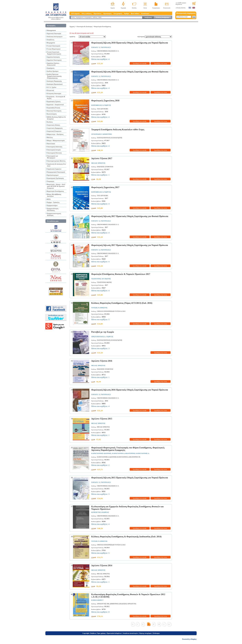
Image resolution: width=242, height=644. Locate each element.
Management (51, 30)
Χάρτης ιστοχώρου (145, 633)
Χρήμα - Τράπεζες (53, 202)
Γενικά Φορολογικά (54, 49)
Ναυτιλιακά (51, 144)
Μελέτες (50, 137)
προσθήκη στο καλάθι (140, 63)
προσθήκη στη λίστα (161, 63)
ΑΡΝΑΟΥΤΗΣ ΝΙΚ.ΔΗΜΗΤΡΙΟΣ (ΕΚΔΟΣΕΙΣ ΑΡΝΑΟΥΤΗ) (117, 604)
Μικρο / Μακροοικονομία (56, 140)
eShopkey (193, 639)
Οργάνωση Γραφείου (54, 169)
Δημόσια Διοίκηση (53, 57)
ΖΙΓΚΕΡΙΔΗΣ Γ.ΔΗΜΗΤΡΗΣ (101, 134)
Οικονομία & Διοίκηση (84, 26)
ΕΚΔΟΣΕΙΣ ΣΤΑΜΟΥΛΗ (105, 167)
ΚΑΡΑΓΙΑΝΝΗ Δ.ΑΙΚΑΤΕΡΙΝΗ (123, 453)
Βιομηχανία (51, 43)
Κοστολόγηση (52, 114)
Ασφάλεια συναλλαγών (130, 633)
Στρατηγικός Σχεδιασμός (55, 178)
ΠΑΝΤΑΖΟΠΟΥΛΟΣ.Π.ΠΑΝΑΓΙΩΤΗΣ (110, 138)
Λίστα (145, 8)
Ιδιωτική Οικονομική (54, 111)
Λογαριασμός (156, 8)
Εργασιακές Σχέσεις (54, 101)
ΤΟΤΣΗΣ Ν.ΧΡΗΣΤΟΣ (99, 308)
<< (133, 624)
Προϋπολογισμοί (53, 175)
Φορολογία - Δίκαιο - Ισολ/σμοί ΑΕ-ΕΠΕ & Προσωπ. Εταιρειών (56, 186)
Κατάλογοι (145, 13)
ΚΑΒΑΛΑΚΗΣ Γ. (97, 600)
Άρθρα (127, 13)
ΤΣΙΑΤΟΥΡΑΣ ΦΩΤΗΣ (104, 282)
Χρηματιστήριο (52, 205)
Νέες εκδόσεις (87, 13)
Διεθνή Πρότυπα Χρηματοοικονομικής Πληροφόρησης (54, 76)
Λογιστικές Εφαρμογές (55, 128)
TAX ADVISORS (102, 109)
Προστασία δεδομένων (114, 633)
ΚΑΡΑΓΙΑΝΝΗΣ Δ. (143, 453)
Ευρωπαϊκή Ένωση (53, 108)
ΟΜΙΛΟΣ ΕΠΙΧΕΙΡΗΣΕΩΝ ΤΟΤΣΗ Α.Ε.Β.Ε (111, 311)
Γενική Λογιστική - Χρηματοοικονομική (54, 53)
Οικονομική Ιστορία (54, 150)
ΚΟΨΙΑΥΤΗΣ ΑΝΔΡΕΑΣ (100, 512)
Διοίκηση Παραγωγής (54, 81)
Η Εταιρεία (75, 13)
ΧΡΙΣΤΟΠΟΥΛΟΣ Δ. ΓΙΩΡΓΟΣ (102, 337)
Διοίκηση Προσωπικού (55, 84)
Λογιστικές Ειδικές (53, 125)
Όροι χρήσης (101, 633)
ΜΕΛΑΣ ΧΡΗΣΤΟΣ (98, 163)
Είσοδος (134, 8)
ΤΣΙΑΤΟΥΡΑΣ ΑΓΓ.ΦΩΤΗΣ (101, 279)
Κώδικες (50, 122)
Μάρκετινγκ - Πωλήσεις (55, 134)
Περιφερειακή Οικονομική (56, 172)
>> (169, 624)
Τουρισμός (51, 181)
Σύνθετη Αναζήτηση (162, 17)
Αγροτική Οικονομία (54, 33)
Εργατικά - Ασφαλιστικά (55, 105)
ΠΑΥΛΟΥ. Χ (95, 47)
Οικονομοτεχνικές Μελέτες (56, 161)
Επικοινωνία (167, 8)
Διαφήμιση (51, 68)
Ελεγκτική (50, 90)
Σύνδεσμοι (156, 633)
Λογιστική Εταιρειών (54, 131)
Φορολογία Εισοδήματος (55, 191)
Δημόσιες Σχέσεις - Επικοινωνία (53, 64)
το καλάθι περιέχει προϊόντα (181, 4)
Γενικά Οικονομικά (53, 46)
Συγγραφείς (118, 13)
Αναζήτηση (148, 17)
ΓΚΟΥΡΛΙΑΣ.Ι (106, 47)
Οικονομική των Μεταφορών (52, 157)
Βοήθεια (93, 633)
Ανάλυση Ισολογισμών (55, 36)
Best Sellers (135, 13)
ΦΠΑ (49, 199)
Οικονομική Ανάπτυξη (54, 147)
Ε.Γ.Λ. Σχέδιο (52, 87)
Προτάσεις (98, 13)
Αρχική (113, 8)
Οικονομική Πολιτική (54, 153)
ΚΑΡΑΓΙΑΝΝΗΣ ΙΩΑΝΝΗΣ (101, 453)
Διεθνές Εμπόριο (53, 71)
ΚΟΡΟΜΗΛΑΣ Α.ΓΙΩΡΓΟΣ (101, 105)
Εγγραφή (123, 8)
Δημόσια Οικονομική (54, 60)
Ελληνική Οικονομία (54, 93)
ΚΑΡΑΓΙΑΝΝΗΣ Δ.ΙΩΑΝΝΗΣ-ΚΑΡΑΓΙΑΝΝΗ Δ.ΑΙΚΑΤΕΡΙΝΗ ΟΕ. (119, 457)
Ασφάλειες (51, 40)
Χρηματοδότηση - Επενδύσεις (53, 209)
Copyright (86, 633)
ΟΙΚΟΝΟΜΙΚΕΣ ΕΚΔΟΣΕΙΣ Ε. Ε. (108, 51)
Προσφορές (107, 13)
